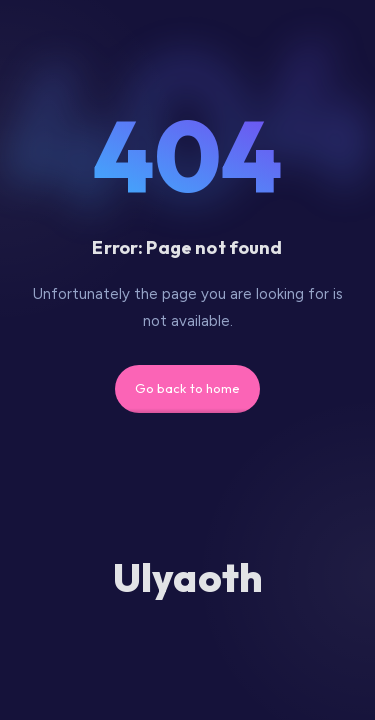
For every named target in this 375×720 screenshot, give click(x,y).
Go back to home (188, 388)
